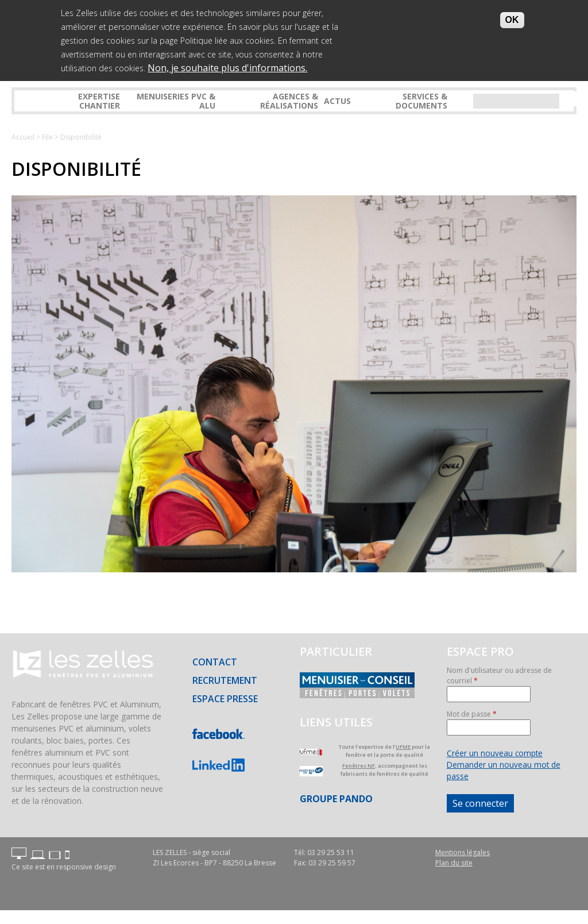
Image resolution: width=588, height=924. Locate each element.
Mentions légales (463, 852)
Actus (337, 101)
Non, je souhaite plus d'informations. (227, 67)
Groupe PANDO (336, 799)
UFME (403, 747)
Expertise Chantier (99, 101)
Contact (215, 662)
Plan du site (454, 863)
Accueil (23, 137)
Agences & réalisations (289, 101)
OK (512, 19)
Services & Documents (421, 101)
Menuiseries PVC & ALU (176, 101)
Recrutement (225, 680)
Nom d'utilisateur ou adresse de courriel (499, 675)
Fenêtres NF (359, 766)
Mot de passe (472, 714)
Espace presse (225, 699)
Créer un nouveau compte (495, 753)
